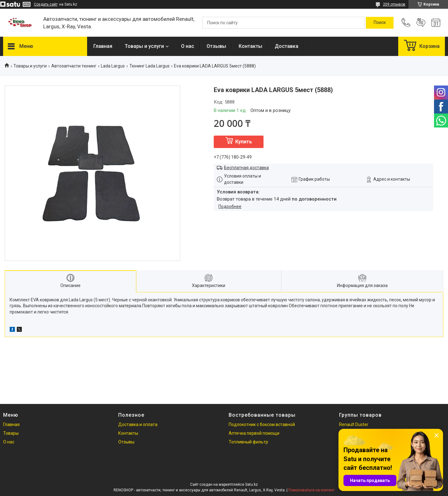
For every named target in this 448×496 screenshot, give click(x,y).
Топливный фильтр (248, 442)
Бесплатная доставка (246, 168)
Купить (244, 142)
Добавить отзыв (421, 23)
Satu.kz (252, 484)
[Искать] (380, 23)
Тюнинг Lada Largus (149, 66)
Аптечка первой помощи (254, 433)
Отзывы (216, 46)
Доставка (287, 46)
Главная (103, 46)
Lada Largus (113, 66)
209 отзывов (394, 4)
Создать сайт (46, 4)
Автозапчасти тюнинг (74, 66)
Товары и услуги (144, 46)
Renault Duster (354, 424)
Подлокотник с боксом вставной (262, 424)
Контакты (250, 46)
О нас (188, 46)
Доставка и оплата (138, 424)
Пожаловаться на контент (311, 490)
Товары (11, 433)
